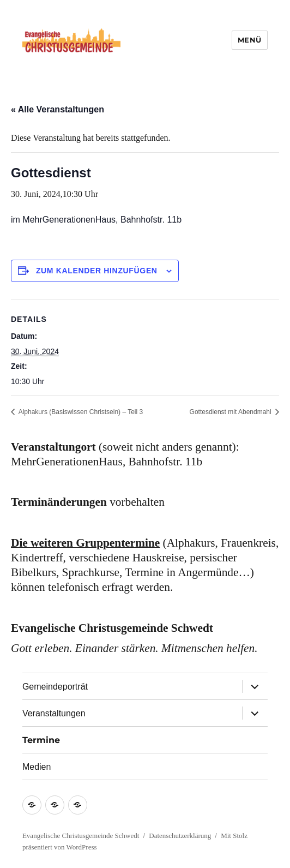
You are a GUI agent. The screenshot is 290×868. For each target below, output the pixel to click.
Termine (41, 740)
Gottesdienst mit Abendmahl (231, 412)
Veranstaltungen (54, 713)
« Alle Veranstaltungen (58, 109)
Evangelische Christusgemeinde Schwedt (81, 836)
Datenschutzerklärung (180, 836)
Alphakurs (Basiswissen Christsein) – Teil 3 (80, 412)
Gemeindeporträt (55, 687)
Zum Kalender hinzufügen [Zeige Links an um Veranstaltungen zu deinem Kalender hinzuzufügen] (97, 271)
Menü (250, 40)
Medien (37, 767)
